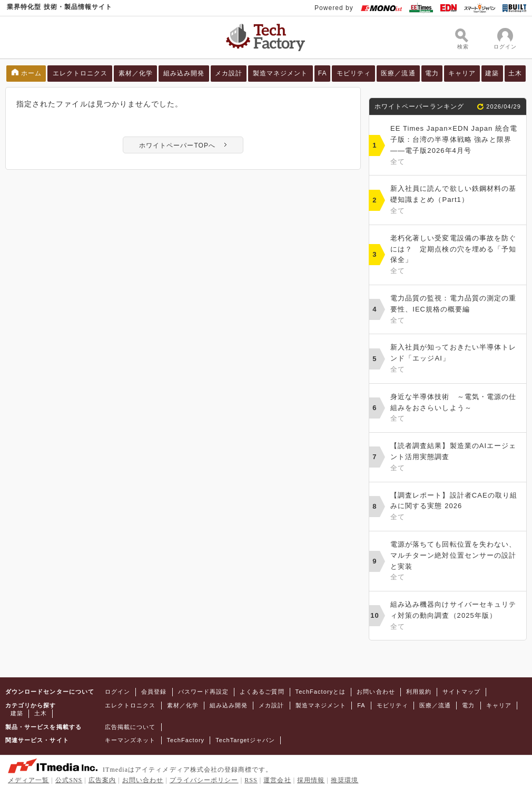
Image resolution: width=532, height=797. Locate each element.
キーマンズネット (130, 740)
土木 (515, 73)
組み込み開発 (184, 73)
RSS (251, 780)
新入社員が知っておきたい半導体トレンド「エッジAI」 (456, 359)
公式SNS (69, 780)
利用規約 (419, 692)
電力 (432, 73)
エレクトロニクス (80, 73)
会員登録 (154, 692)
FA (323, 73)
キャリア (462, 73)
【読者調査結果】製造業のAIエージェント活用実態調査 (456, 458)
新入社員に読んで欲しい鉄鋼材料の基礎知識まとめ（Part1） (456, 200)
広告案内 (102, 780)
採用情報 (311, 780)
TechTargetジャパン (245, 740)
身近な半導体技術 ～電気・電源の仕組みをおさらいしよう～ (456, 409)
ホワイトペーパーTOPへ (177, 145)
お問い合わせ (376, 692)
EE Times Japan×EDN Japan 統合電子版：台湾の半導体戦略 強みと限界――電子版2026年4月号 (456, 146)
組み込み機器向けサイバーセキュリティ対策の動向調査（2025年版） (456, 616)
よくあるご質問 (262, 692)
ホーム (31, 73)
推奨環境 (344, 780)
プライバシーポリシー (204, 780)
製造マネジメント (280, 73)
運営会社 (277, 780)
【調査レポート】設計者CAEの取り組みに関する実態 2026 (456, 507)
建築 (492, 73)
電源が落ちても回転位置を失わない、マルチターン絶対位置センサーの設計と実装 (456, 562)
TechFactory (186, 740)
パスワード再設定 (204, 692)
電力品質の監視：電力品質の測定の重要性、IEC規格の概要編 (456, 310)
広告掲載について (130, 727)
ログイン (117, 692)
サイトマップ (461, 692)
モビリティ (354, 73)
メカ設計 (229, 73)
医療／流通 (398, 73)
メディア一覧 (28, 780)
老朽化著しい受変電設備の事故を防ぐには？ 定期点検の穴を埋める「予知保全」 (456, 255)
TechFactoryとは (321, 692)
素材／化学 (136, 73)
